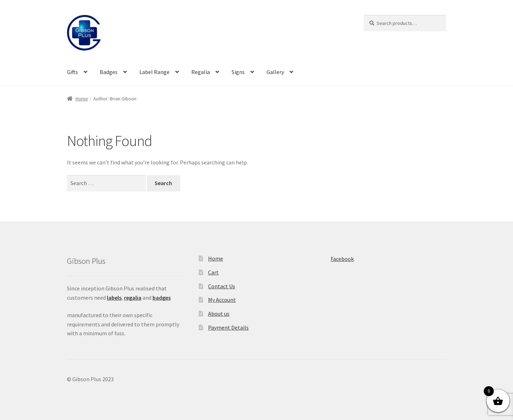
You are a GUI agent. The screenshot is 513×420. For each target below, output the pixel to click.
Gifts (72, 72)
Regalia (201, 72)
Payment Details (228, 327)
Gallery (275, 72)
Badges (109, 72)
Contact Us (222, 286)
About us (219, 314)
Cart (213, 272)
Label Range (154, 72)
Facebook (342, 259)
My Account (222, 300)
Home (82, 99)
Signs (238, 72)
